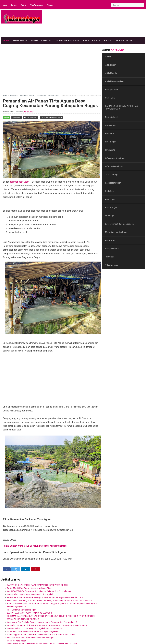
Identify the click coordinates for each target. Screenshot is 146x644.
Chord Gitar (110, 98)
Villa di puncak (111, 265)
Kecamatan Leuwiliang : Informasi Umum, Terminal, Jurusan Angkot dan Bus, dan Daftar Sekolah (49, 601)
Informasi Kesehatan (114, 166)
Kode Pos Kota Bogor (16, 641)
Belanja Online (124, 41)
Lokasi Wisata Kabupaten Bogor (51, 118)
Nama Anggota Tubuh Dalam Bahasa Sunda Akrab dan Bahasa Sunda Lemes (41, 635)
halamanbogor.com (19, 182)
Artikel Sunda (111, 73)
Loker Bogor (20, 41)
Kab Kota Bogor (92, 41)
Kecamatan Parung (31, 118)
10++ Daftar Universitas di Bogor (21, 610)
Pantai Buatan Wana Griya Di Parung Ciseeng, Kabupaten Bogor (35, 546)
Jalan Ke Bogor (112, 175)
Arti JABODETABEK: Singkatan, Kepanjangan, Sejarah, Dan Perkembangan (40, 591)
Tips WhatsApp (36, 5)
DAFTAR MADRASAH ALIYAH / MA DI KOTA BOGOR (29, 613)
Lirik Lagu (109, 216)
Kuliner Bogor (111, 207)
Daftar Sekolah (112, 117)
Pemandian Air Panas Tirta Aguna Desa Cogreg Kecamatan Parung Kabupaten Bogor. (50, 103)
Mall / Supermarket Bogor (116, 232)
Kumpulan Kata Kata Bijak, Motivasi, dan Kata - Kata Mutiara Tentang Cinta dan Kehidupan (47, 625)
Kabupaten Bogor (113, 183)
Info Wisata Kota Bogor (115, 158)
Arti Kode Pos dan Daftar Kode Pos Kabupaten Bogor (30, 638)
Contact (14, 5)
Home (4, 5)
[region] (93, 30)
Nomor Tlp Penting (41, 41)
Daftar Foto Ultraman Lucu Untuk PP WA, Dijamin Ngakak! (32, 631)
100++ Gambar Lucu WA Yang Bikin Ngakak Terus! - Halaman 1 (35, 628)
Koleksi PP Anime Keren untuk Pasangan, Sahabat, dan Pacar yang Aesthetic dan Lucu (45, 597)
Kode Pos (109, 191)
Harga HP (109, 134)
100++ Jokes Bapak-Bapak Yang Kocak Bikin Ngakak (30, 594)
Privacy (50, 5)
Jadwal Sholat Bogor (67, 41)
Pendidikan (110, 240)
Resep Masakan (112, 249)
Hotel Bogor (110, 142)
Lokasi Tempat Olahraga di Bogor (120, 224)
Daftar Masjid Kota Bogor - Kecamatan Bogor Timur (30, 588)
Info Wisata (17, 118)
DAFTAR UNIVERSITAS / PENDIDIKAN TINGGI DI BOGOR (122, 107)
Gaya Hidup (110, 125)
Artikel (24, 5)
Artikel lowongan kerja (115, 81)
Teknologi (109, 257)
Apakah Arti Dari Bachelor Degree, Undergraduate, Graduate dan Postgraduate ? (42, 622)
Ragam (108, 41)
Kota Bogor (110, 199)
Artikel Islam (111, 65)
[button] (7, 569)
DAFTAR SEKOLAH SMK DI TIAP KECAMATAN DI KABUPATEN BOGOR (37, 585)
